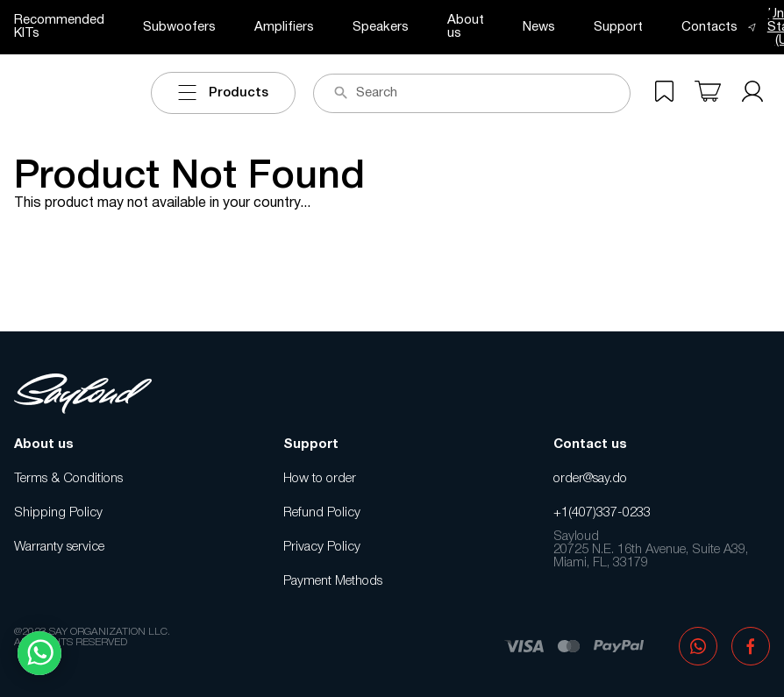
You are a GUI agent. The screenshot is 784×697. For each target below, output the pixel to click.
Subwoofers (179, 27)
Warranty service (59, 547)
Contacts (709, 27)
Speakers (381, 27)
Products (223, 93)
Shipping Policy (58, 513)
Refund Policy (322, 513)
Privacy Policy (322, 547)
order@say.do (590, 479)
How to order (320, 479)
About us (466, 27)
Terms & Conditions (68, 479)
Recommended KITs (59, 27)
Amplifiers (284, 27)
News (539, 27)
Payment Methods (333, 581)
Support (618, 27)
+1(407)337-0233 (602, 513)
